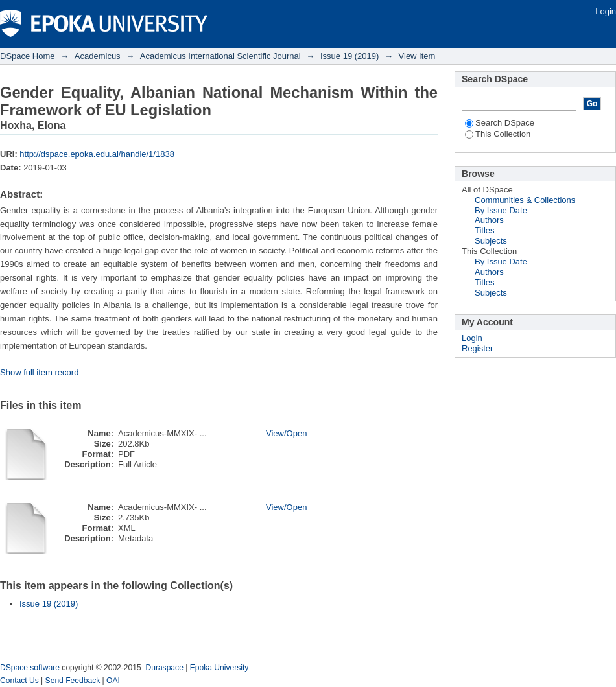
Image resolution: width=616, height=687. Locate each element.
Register (477, 348)
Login (606, 11)
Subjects (491, 241)
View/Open (286, 433)
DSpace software (30, 668)
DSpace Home (28, 56)
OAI (113, 681)
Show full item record (39, 372)
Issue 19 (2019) (349, 56)
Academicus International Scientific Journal (220, 56)
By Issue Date (501, 210)
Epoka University (219, 668)
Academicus (98, 56)
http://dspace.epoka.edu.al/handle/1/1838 (97, 154)
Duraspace (164, 668)
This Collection (498, 134)
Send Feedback (73, 681)
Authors (489, 220)
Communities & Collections (525, 200)
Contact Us (19, 681)
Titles (485, 230)
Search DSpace (500, 123)
